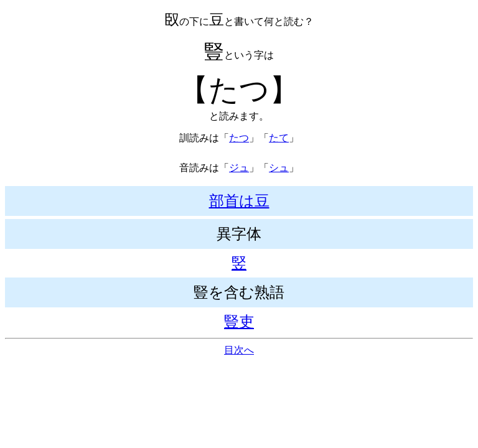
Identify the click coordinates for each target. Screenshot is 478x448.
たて (279, 138)
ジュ (239, 168)
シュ (279, 168)
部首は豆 (239, 201)
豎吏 (239, 322)
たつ (239, 138)
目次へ (239, 350)
